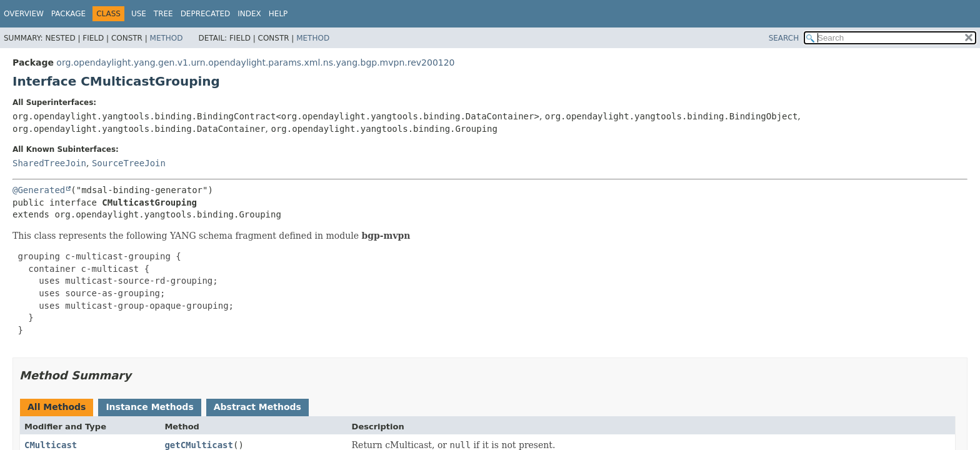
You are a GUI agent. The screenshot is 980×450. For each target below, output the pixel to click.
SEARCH (784, 38)
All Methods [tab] (57, 407)
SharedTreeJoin (49, 163)
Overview (24, 14)
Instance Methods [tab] (149, 407)
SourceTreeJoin (129, 163)
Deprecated (206, 14)
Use (139, 14)
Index (249, 14)
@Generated (39, 190)
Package (68, 14)
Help (278, 14)
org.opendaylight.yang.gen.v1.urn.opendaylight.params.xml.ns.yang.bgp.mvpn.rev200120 (255, 62)
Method (167, 38)
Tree (163, 14)
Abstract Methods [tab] (257, 407)
